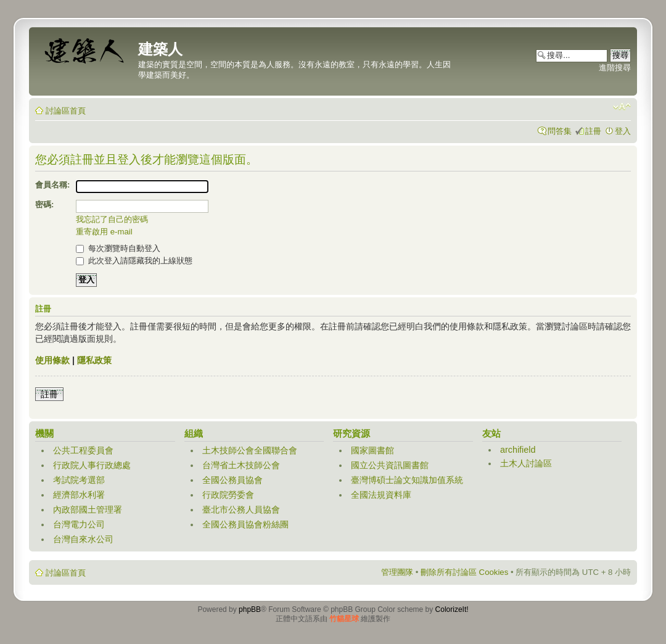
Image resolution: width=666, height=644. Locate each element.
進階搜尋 (615, 68)
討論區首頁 (66, 111)
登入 (623, 131)
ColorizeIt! (452, 609)
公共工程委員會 (83, 450)
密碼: (44, 204)
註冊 (593, 131)
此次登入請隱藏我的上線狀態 (134, 261)
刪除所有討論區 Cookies (464, 572)
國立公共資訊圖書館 (390, 465)
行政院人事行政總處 (92, 465)
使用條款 (52, 360)
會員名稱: (52, 185)
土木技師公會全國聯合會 (250, 450)
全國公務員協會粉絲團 (245, 524)
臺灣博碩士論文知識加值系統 (407, 480)
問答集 (560, 131)
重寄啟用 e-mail (104, 232)
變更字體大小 (622, 107)
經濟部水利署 (79, 495)
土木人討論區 (526, 463)
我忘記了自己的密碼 (112, 219)
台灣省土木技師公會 (241, 465)
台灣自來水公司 (83, 539)
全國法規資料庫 (381, 495)
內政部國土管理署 (88, 510)
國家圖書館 (372, 450)
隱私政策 (94, 360)
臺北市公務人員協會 (241, 510)
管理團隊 (397, 572)
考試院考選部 (79, 480)
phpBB (250, 609)
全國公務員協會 (232, 480)
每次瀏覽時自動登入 (118, 248)
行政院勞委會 (228, 495)
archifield (518, 450)
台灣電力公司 (79, 524)
